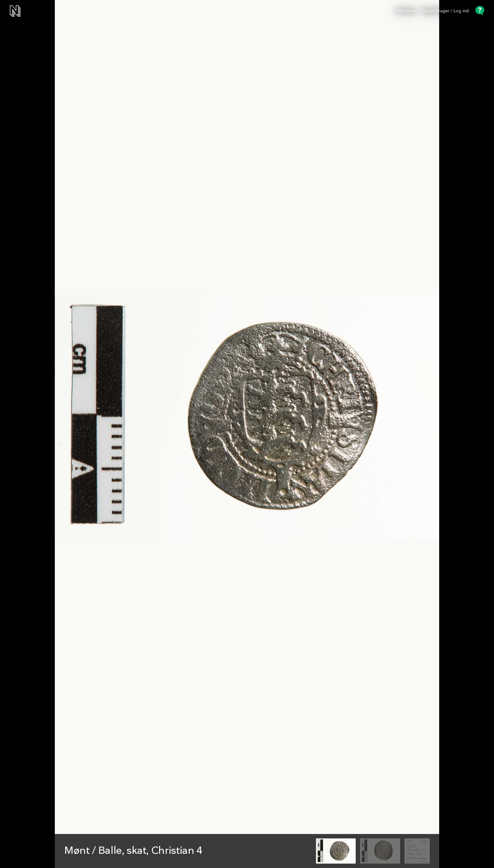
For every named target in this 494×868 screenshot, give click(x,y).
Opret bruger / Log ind (445, 11)
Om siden (405, 11)
